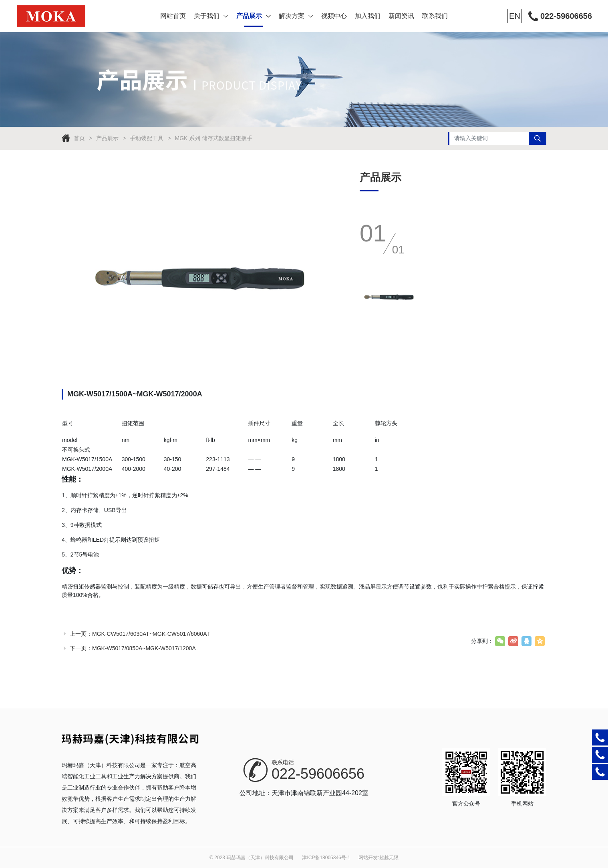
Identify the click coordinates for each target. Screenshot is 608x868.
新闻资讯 (401, 16)
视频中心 (334, 16)
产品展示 (254, 16)
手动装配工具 (147, 138)
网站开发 (368, 858)
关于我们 (211, 16)
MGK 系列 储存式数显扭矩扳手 (214, 138)
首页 (79, 138)
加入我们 (368, 16)
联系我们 (435, 16)
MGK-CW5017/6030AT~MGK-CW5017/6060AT (151, 634)
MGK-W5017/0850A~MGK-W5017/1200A (144, 648)
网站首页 (173, 16)
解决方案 (296, 16)
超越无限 (389, 858)
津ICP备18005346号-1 (326, 858)
